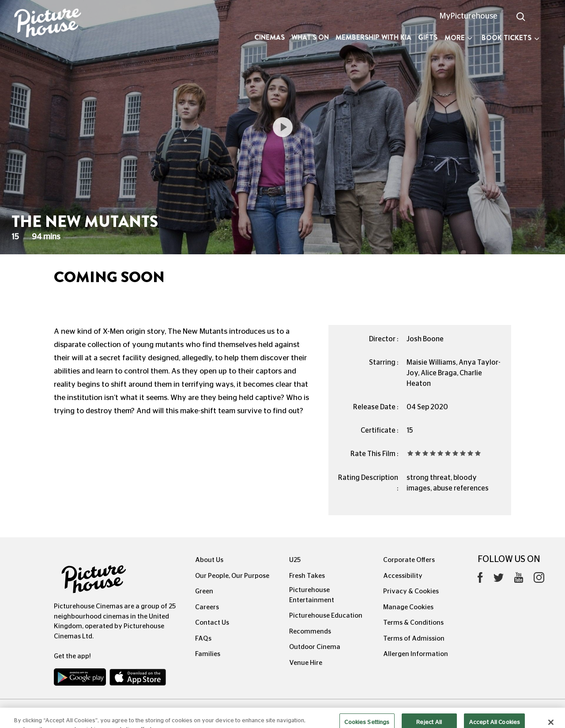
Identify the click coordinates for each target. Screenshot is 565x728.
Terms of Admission (414, 639)
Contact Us (212, 623)
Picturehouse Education (326, 616)
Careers (207, 607)
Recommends (310, 632)
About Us (209, 560)
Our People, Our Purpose (232, 576)
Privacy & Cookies (411, 591)
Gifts (428, 37)
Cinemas (269, 37)
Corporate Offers (409, 560)
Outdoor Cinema (315, 647)
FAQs (203, 639)
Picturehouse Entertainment (312, 595)
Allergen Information (416, 654)
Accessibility (403, 576)
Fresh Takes (307, 576)
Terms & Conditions (413, 623)
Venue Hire (306, 663)
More (458, 38)
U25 (295, 560)
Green (204, 591)
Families (208, 654)
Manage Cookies (408, 607)
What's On (310, 37)
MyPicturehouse (469, 16)
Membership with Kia (373, 37)
